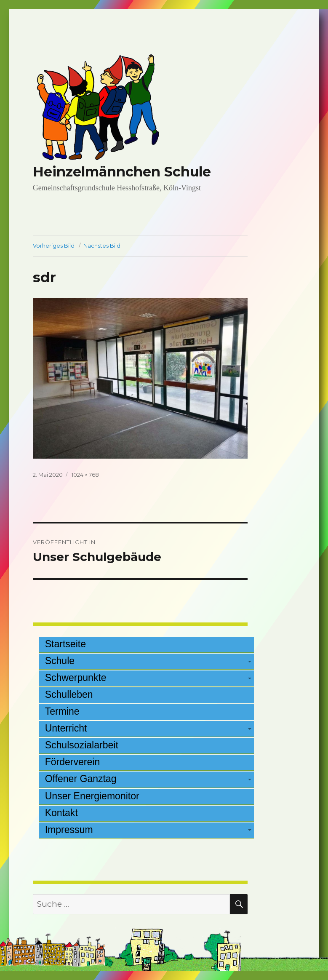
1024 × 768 (85, 475)
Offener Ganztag (81, 779)
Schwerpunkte (76, 678)
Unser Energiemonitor (92, 796)
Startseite (65, 644)
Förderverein (73, 762)
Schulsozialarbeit (82, 745)
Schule (60, 661)
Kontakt (61, 813)
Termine (62, 711)
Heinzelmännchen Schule (122, 172)
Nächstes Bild (102, 246)
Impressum (69, 830)
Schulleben (69, 694)
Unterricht (66, 728)
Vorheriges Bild (54, 246)
